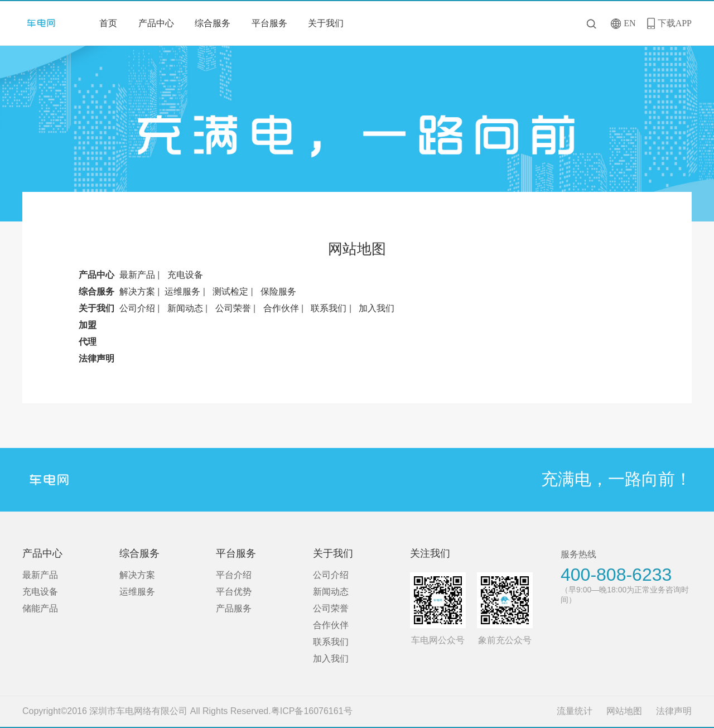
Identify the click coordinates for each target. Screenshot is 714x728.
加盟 (88, 325)
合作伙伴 (281, 308)
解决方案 (137, 291)
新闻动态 (185, 308)
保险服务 (278, 291)
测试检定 (230, 291)
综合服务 (213, 23)
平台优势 (234, 592)
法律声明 (97, 358)
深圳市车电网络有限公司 (45, 23)
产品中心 (156, 23)
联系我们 (329, 308)
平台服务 (269, 23)
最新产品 (137, 275)
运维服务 (182, 291)
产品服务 (234, 608)
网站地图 (624, 711)
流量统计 (575, 711)
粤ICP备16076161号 (312, 711)
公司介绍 (137, 308)
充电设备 (185, 275)
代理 (88, 342)
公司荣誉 (233, 308)
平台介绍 (234, 575)
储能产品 (40, 608)
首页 (108, 23)
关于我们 (326, 23)
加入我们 (377, 308)
